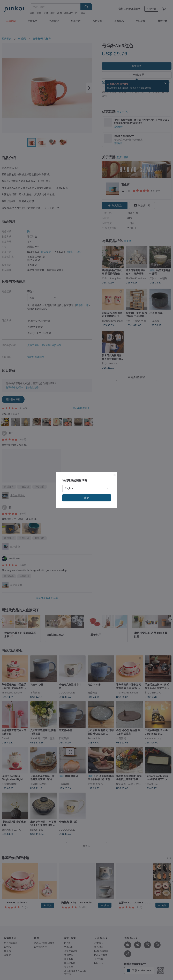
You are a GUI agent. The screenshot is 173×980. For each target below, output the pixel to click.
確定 (87, 498)
